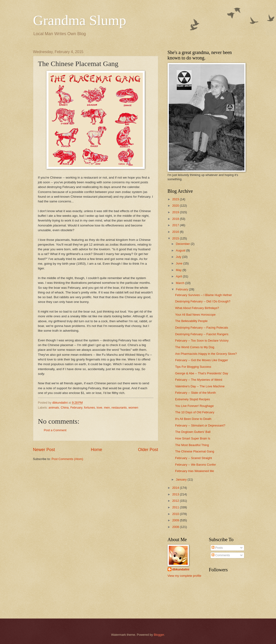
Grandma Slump (80, 20)
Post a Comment (55, 430)
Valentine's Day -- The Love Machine (200, 386)
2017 (176, 225)
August (181, 250)
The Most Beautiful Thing (192, 445)
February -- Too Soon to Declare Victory (202, 341)
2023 (176, 199)
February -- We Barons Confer (196, 465)
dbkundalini (181, 569)
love (99, 408)
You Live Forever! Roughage (194, 406)
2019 (176, 212)
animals (54, 408)
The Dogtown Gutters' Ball (193, 432)
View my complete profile (185, 576)
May (179, 270)
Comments (221, 555)
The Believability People (191, 321)
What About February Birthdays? (197, 308)
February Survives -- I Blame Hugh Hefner (204, 295)
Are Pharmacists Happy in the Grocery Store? (206, 354)
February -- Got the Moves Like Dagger (202, 360)
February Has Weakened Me (195, 471)
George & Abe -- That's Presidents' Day (202, 373)
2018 (176, 219)
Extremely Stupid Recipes (193, 399)
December (183, 244)
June (180, 263)
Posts (217, 548)
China (65, 408)
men (107, 408)
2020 (176, 206)
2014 (176, 488)
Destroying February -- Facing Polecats (202, 328)
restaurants (119, 408)
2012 (176, 501)
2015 (176, 238)
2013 (176, 494)
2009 (176, 520)
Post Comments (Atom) (67, 459)
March (180, 283)
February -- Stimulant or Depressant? (200, 425)
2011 (176, 507)
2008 (176, 527)
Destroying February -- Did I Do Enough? (203, 301)
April (179, 276)
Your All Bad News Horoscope (195, 315)
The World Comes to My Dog (195, 347)
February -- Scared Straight (194, 458)
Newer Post (44, 450)
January (182, 479)
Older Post (148, 450)
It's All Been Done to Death (193, 419)
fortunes (90, 408)
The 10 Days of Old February (195, 412)
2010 (176, 514)
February (76, 408)
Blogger (159, 635)
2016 (176, 232)
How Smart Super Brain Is (193, 438)
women (133, 408)
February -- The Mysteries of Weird (199, 380)
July (179, 257)
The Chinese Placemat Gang (195, 451)
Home (96, 450)
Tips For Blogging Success (193, 367)
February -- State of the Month (195, 393)
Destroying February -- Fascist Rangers (202, 334)
